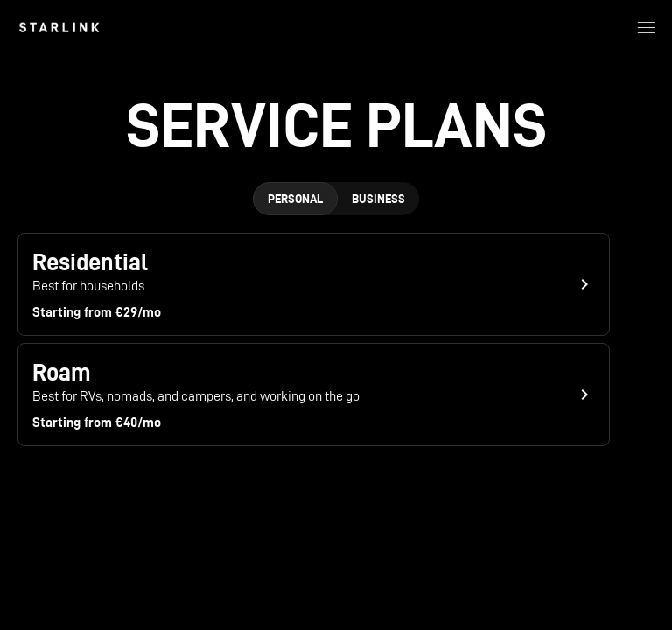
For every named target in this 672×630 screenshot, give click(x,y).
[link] (59, 27)
